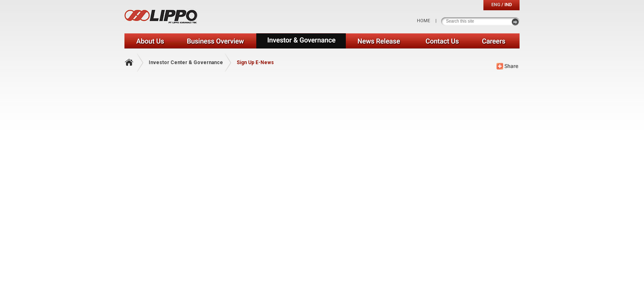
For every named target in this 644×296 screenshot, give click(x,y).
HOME (423, 21)
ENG (496, 5)
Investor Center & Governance (186, 62)
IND (508, 5)
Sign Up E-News (255, 62)
